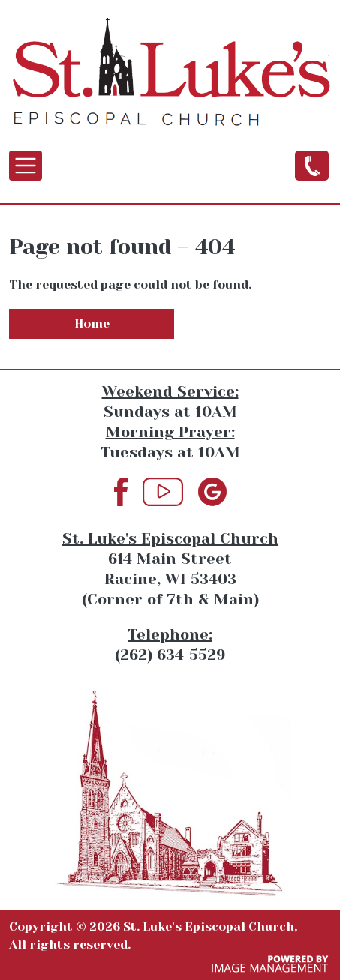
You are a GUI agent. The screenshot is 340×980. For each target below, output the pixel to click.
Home (92, 324)
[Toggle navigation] (26, 166)
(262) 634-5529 (312, 165)
